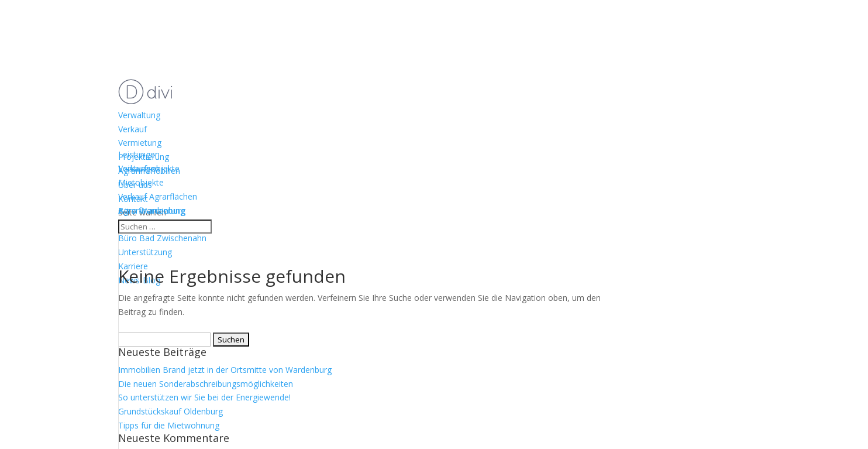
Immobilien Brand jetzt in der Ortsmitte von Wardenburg (225, 370)
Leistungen (139, 168)
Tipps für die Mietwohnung (169, 425)
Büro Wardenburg (152, 210)
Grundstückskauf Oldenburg (170, 411)
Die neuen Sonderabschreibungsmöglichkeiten (206, 384)
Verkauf (132, 129)
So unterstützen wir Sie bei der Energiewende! (204, 397)
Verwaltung (139, 115)
